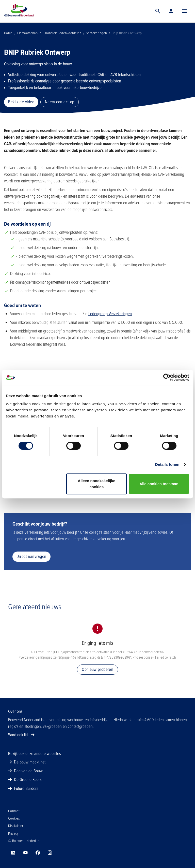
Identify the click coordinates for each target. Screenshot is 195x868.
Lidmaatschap (27, 33)
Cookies (14, 818)
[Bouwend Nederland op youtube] (25, 853)
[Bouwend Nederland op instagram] (50, 853)
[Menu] (184, 11)
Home (8, 33)
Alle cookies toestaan (159, 484)
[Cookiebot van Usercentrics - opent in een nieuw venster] (167, 377)
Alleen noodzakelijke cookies (96, 484)
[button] (184, 11)
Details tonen (167, 464)
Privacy (13, 833)
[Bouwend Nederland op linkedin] (13, 853)
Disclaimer (16, 826)
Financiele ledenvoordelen (62, 33)
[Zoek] (158, 11)
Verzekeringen (97, 33)
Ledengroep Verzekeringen (110, 314)
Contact (14, 811)
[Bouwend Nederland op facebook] (38, 853)
